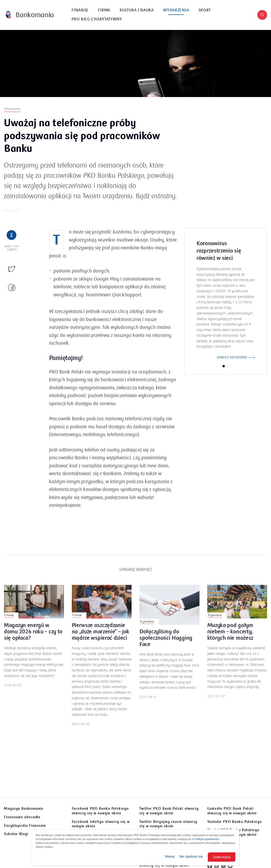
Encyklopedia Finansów (25, 826)
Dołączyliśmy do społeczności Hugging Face (166, 645)
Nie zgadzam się (191, 856)
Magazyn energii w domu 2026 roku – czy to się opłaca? (33, 638)
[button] (262, 15)
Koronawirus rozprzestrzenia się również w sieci (219, 257)
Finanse (80, 10)
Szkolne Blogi (16, 834)
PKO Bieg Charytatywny (97, 19)
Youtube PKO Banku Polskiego (235, 822)
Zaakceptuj (222, 857)
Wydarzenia (176, 10)
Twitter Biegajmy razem (168, 824)
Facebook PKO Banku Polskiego (100, 811)
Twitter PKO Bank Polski (169, 811)
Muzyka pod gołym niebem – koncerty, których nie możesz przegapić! (230, 638)
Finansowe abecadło (22, 817)
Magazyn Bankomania (24, 809)
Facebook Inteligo (101, 824)
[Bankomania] (30, 15)
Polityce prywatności (207, 839)
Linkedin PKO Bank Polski (232, 811)
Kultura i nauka (137, 10)
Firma (104, 10)
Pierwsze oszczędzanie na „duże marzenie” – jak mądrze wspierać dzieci (101, 638)
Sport (205, 10)
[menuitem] (80, 10)
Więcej (170, 856)
